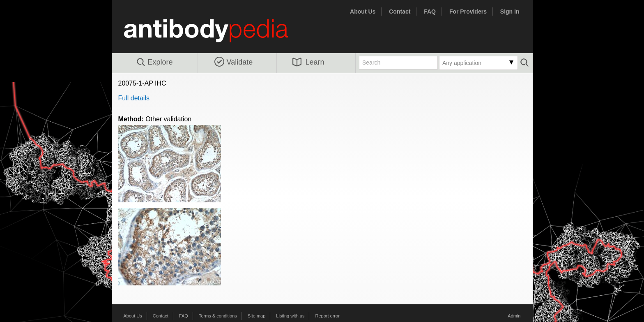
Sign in (510, 12)
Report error (328, 316)
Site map (256, 316)
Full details (134, 98)
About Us (363, 12)
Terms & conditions (218, 316)
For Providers (468, 12)
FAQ (430, 12)
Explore (154, 63)
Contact (400, 12)
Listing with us (290, 316)
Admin (514, 316)
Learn (308, 62)
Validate (234, 62)
